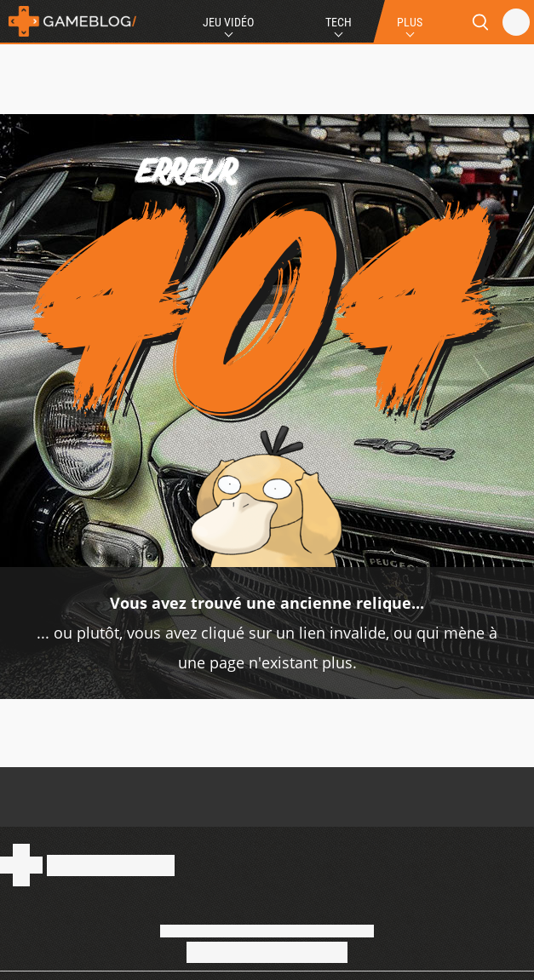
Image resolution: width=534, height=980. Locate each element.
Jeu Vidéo (228, 22)
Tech (339, 22)
